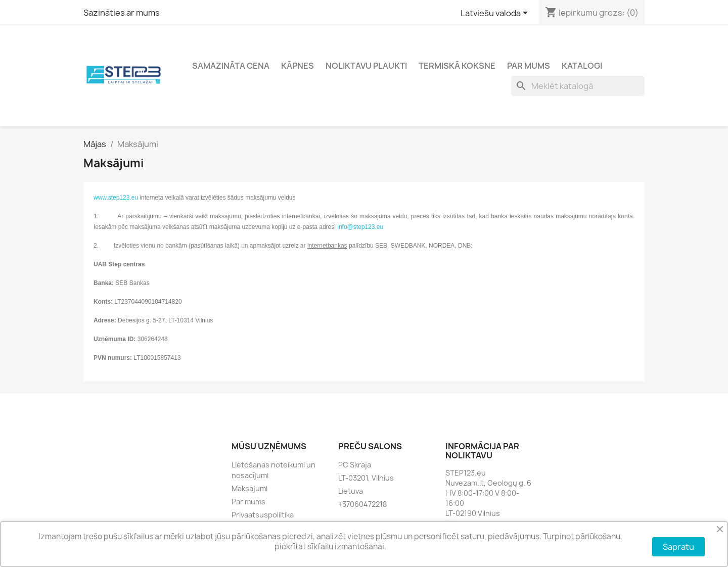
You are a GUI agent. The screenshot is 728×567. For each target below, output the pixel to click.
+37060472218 (362, 504)
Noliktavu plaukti (366, 66)
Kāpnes (298, 66)
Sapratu (678, 547)
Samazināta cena (231, 66)
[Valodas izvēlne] (496, 14)
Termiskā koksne (457, 66)
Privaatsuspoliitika (263, 515)
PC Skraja (355, 465)
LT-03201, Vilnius (366, 478)
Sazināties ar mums (122, 13)
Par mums (529, 66)
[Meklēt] (578, 86)
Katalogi (582, 66)
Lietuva (351, 491)
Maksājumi (249, 488)
